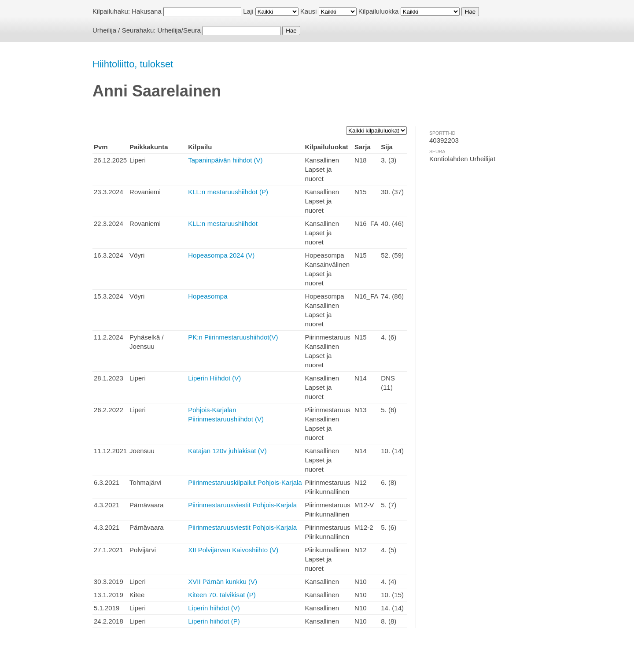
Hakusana (147, 11)
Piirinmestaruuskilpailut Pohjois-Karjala (245, 482)
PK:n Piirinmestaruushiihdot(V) (233, 337)
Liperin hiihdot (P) (214, 621)
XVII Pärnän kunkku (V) (223, 582)
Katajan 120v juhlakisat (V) (227, 451)
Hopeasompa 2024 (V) (221, 255)
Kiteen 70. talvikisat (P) (222, 595)
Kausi (309, 11)
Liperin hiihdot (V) (214, 608)
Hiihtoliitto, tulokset (133, 64)
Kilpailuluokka (379, 11)
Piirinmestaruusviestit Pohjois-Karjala (242, 505)
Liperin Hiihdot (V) (214, 378)
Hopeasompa (208, 296)
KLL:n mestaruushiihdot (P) (228, 192)
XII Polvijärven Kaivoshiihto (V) (233, 550)
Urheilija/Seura (179, 30)
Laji (248, 11)
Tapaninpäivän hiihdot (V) (225, 160)
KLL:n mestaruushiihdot (223, 223)
